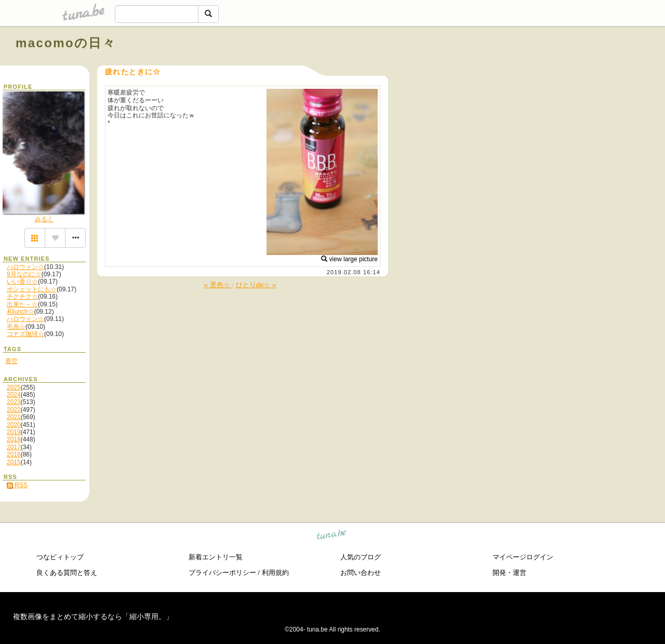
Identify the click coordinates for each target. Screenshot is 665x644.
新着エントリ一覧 (216, 557)
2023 (14, 402)
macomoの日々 (66, 43)
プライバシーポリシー (222, 573)
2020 (14, 425)
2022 (14, 410)
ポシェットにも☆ (32, 289)
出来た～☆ (22, 304)
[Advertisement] (531, 66)
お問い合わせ (361, 573)
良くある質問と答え (67, 573)
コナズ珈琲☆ (25, 334)
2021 (14, 417)
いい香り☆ (22, 281)
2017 (14, 447)
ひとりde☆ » (256, 285)
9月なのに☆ (24, 274)
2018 (14, 439)
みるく (44, 219)
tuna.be (332, 536)
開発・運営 (509, 573)
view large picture (349, 259)
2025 (14, 387)
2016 (14, 454)
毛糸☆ (16, 327)
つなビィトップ (60, 557)
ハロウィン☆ (25, 267)
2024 (14, 395)
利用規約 (275, 573)
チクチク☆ (22, 297)
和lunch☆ (21, 312)
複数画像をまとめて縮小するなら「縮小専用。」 (93, 616)
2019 (14, 432)
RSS (17, 485)
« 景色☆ (218, 285)
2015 (14, 462)
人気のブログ (361, 557)
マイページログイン (523, 557)
